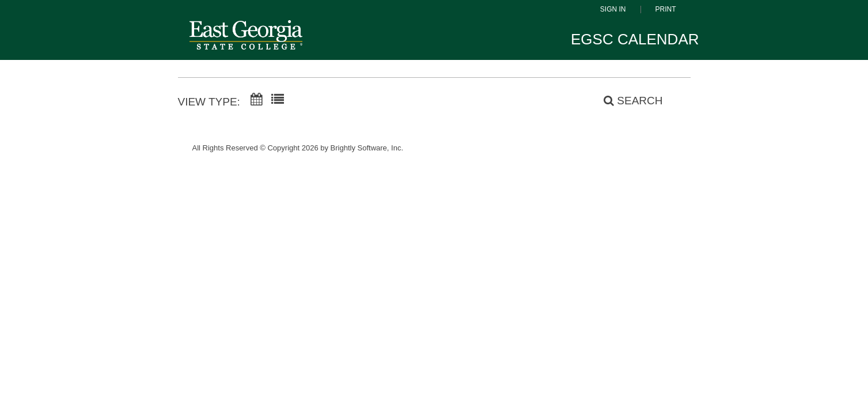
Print (666, 10)
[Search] (627, 101)
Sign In (613, 10)
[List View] (278, 100)
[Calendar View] (256, 100)
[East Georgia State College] (246, 43)
